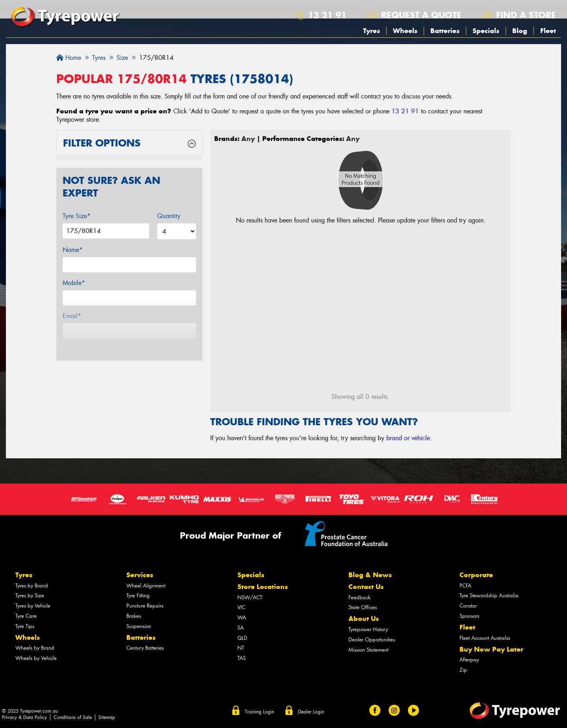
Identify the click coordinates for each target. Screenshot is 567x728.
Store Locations (263, 587)
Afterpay (469, 660)
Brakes (134, 616)
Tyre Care (26, 616)
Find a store (526, 15)
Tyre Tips (25, 626)
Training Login (259, 712)
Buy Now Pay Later (491, 649)
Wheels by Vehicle (36, 658)
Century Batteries (145, 648)
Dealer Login (311, 712)
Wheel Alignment (146, 586)
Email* (72, 316)
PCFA (465, 586)
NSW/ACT (250, 597)
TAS (242, 658)
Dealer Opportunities (372, 640)
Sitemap (107, 717)
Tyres (372, 31)
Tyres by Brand (32, 586)
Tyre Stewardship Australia (489, 596)
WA (242, 618)
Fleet (548, 31)
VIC (241, 607)
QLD (242, 638)
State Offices (363, 607)
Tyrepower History (368, 629)
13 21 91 (327, 15)
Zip (463, 670)
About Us (364, 619)
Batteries (445, 31)
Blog (520, 31)
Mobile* (74, 283)
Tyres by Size (30, 596)
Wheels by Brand (35, 648)
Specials (486, 31)
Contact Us (366, 587)
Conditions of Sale (73, 717)
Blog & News (370, 575)
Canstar (468, 606)
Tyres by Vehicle (33, 606)
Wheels (405, 31)
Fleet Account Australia (485, 638)
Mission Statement (368, 650)
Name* (73, 250)
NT (241, 648)
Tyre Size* (77, 216)
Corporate (476, 575)
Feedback (359, 597)
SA (241, 628)
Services (140, 575)
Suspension (139, 626)
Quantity (169, 216)
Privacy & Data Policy (24, 717)
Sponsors (469, 616)
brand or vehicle (408, 438)
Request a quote (421, 15)
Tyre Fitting (138, 596)
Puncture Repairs (145, 606)
